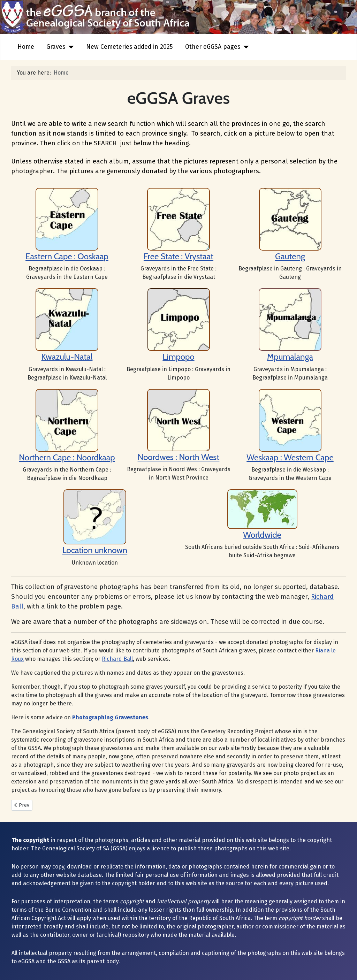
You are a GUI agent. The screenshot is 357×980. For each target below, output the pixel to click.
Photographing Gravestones (110, 717)
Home (26, 47)
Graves (56, 47)
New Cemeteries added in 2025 (130, 47)
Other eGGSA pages (213, 47)
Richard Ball (117, 659)
